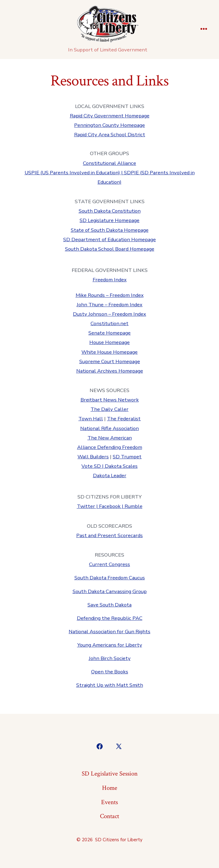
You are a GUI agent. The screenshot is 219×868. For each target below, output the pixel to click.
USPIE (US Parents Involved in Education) (72, 173)
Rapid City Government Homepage (110, 116)
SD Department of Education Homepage (109, 240)
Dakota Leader (110, 476)
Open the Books (110, 672)
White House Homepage (109, 352)
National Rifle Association (109, 428)
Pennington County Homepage (109, 125)
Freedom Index (110, 280)
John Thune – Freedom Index (109, 305)
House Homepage (109, 342)
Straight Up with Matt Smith (110, 685)
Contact (109, 816)
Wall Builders (93, 457)
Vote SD (91, 466)
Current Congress (109, 564)
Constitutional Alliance (109, 163)
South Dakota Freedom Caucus (110, 578)
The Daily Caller (109, 409)
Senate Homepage (109, 333)
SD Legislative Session (110, 774)
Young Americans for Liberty (110, 645)
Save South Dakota (109, 605)
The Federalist (124, 419)
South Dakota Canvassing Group (110, 591)
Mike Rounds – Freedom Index (110, 295)
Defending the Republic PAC (110, 618)
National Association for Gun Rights (109, 632)
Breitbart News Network (110, 400)
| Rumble (132, 506)
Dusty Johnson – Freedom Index (109, 314)
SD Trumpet (127, 457)
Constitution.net (109, 323)
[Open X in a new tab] (119, 746)
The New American (110, 438)
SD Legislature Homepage (109, 220)
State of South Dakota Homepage (110, 230)
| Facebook (108, 506)
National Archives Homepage (110, 371)
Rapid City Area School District (110, 135)
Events (109, 802)
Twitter (86, 506)
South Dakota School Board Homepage (110, 249)
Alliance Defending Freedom (110, 447)
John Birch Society (110, 658)
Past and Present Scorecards (109, 535)
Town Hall (91, 419)
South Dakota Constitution (110, 211)
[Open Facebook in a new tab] (100, 746)
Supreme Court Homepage (110, 361)
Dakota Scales (121, 466)
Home (110, 788)
